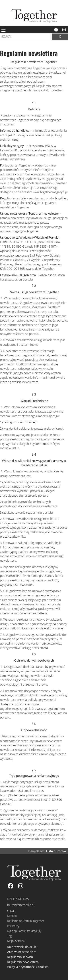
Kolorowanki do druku (22, 947)
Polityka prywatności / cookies (28, 967)
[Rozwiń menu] (3, 30)
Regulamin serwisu (20, 957)
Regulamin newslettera (23, 962)
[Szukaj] (60, 37)
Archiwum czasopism (22, 952)
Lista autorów (56, 851)
